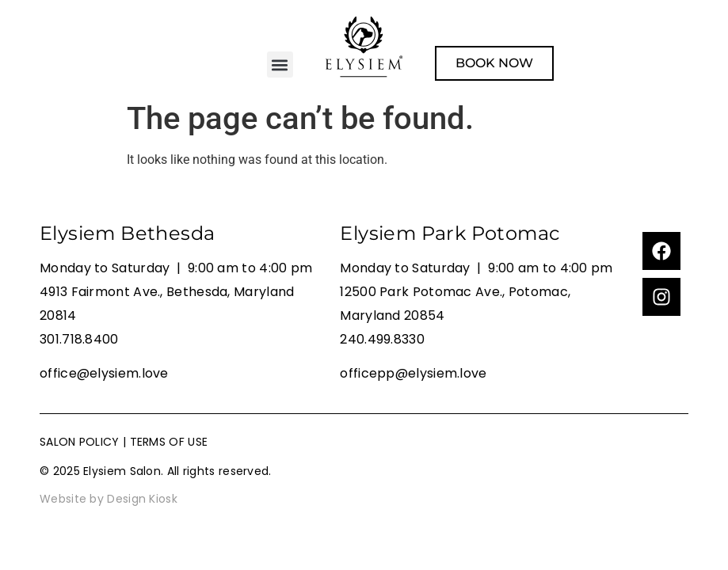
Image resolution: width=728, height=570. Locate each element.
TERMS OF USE (169, 442)
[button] (280, 65)
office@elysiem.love (104, 373)
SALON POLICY (80, 442)
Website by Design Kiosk (109, 499)
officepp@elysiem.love (413, 373)
